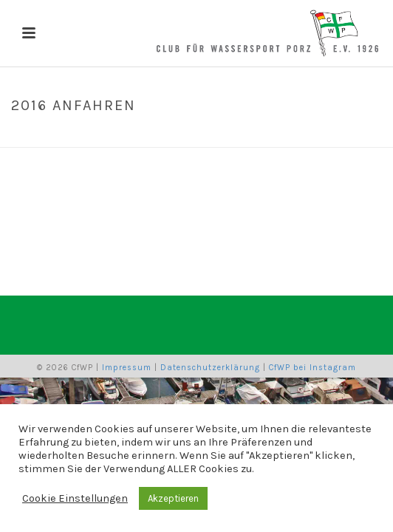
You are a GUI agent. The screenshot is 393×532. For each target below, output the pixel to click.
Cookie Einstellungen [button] (75, 498)
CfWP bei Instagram (312, 368)
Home (158, 137)
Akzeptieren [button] (173, 498)
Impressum (127, 368)
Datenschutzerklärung (210, 368)
